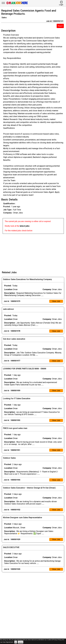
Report (60, 26)
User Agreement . (8, 642)
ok (16, 642)
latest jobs (25, 226)
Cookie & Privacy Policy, (54, 640)
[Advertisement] (34, 251)
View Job (56, 301)
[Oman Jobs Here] (17, 4)
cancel (21, 642)
